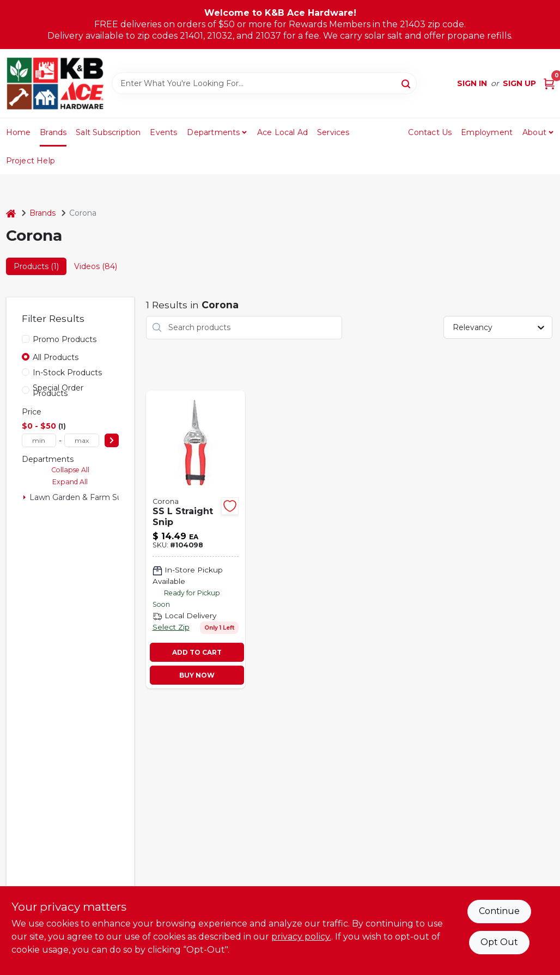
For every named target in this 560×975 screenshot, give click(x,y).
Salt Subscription (108, 132)
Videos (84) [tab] (96, 266)
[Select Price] (112, 440)
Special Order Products (58, 391)
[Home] (11, 213)
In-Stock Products (67, 373)
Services (333, 132)
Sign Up (519, 83)
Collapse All (70, 470)
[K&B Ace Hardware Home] (55, 83)
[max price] (82, 440)
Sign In (472, 83)
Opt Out (499, 942)
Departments (213, 132)
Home (19, 132)
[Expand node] (25, 497)
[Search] (407, 83)
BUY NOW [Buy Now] (197, 675)
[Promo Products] (26, 339)
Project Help (31, 161)
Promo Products (65, 339)
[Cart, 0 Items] (549, 84)
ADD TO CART (197, 652)
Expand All (70, 482)
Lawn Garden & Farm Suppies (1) (91, 497)
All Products (56, 357)
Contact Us (430, 132)
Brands (53, 132)
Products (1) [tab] (36, 266)
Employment (487, 132)
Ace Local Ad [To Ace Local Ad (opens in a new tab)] (282, 132)
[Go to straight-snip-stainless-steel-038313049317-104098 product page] (196, 540)
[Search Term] (264, 83)
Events (163, 132)
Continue (499, 911)
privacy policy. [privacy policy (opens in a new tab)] (301, 937)
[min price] (39, 440)
